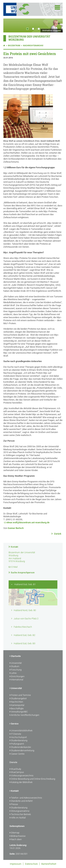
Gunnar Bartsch (16, 528)
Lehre (13, 673)
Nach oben (16, 840)
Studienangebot (18, 699)
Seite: (12, 854)
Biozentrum (14, 46)
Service (14, 724)
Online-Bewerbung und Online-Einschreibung (32, 779)
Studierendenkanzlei (20, 747)
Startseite (15, 656)
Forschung (15, 670)
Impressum (16, 864)
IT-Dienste (15, 734)
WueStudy (15, 769)
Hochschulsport (18, 738)
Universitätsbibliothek (21, 731)
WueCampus (17, 772)
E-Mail (15, 567)
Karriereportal (17, 705)
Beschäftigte (17, 709)
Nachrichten (16, 702)
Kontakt (14, 547)
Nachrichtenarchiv (33, 46)
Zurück (57, 534)
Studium (14, 667)
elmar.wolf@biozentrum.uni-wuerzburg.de (28, 522)
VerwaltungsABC (19, 712)
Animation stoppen (52, 30)
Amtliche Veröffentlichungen (24, 715)
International (16, 680)
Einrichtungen (17, 677)
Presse (14, 805)
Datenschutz (31, 864)
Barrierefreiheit (49, 864)
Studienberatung (18, 741)
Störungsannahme (19, 811)
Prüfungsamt (17, 744)
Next (56, 25)
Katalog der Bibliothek (21, 782)
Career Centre (17, 754)
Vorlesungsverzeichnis (21, 776)
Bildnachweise (18, 836)
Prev (10, 25)
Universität (16, 663)
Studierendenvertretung (22, 751)
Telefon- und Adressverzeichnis (26, 798)
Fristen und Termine (20, 695)
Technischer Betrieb (20, 815)
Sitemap (14, 833)
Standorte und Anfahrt (21, 801)
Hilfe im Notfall (18, 818)
